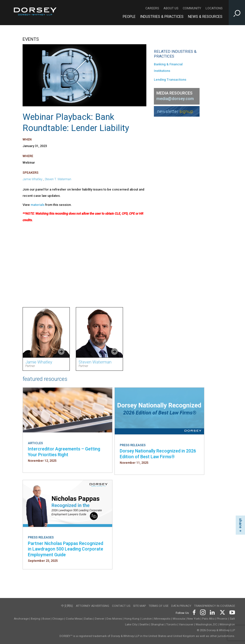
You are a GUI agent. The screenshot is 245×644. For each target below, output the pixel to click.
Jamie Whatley (33, 179)
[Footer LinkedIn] (212, 612)
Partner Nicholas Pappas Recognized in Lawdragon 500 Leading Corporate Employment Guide (66, 549)
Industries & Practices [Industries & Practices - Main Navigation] (162, 17)
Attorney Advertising (93, 606)
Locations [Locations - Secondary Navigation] (214, 8)
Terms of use (159, 606)
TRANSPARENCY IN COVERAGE (215, 606)
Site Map (139, 606)
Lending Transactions (170, 80)
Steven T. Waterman (58, 179)
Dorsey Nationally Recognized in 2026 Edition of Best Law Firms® (158, 454)
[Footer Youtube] (231, 612)
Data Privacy (181, 606)
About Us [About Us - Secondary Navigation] (171, 8)
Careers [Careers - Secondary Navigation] (152, 8)
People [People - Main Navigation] (129, 17)
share (240, 523)
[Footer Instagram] (203, 612)
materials (38, 205)
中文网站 (67, 606)
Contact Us (121, 606)
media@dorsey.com (175, 99)
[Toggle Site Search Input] (237, 13)
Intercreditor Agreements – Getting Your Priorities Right (64, 452)
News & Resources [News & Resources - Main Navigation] (205, 17)
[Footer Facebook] (194, 612)
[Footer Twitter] (222, 612)
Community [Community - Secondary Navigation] (192, 8)
